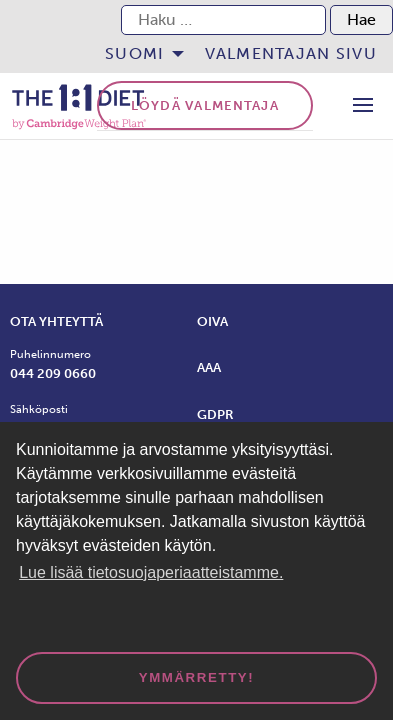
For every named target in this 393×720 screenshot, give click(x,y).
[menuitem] (138, 54)
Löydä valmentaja (205, 105)
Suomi (134, 53)
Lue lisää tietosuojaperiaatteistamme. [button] (151, 572)
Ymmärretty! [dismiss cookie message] (197, 677)
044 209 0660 (53, 373)
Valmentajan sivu (291, 53)
